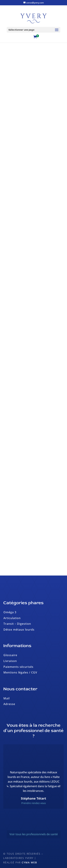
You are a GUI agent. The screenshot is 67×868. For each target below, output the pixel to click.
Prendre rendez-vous (34, 803)
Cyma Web (29, 862)
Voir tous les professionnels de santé (34, 834)
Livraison (10, 661)
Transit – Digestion (17, 624)
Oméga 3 (10, 612)
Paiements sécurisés (18, 667)
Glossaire (10, 655)
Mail (7, 698)
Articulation (12, 618)
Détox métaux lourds (19, 630)
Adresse (9, 704)
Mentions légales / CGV (20, 672)
